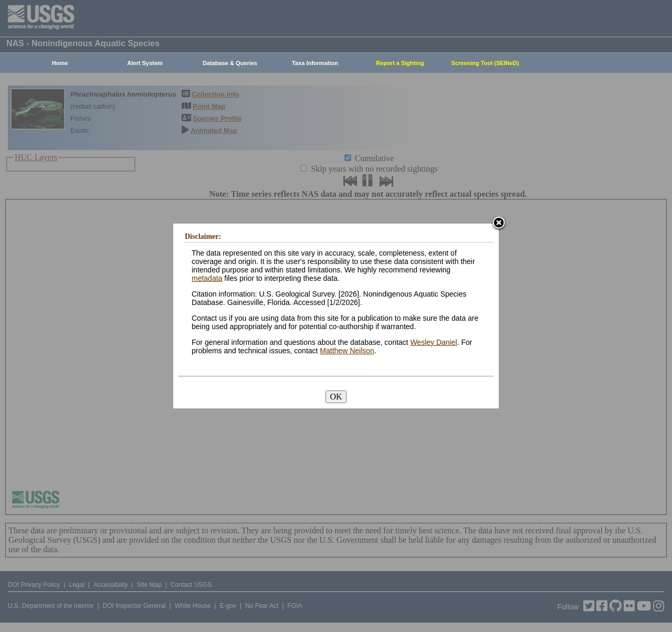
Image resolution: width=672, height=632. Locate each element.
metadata (207, 278)
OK (336, 397)
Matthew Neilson (347, 351)
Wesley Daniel (433, 342)
